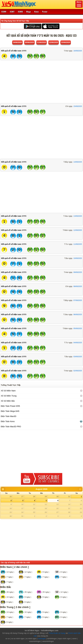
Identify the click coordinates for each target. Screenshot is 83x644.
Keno (37, 12)
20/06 (29, 42)
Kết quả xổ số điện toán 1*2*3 (14, 51)
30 (57, 496)
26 (11, 496)
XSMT (12, 12)
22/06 (54, 42)
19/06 (17, 42)
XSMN (4, 12)
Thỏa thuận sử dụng (57, 633)
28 (34, 496)
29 (46, 496)
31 (69, 496)
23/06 (66, 42)
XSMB (20, 12)
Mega (29, 12)
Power (45, 12)
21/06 (41, 42)
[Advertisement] (41, 81)
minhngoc (42, 639)
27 (22, 496)
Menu (79, 4)
